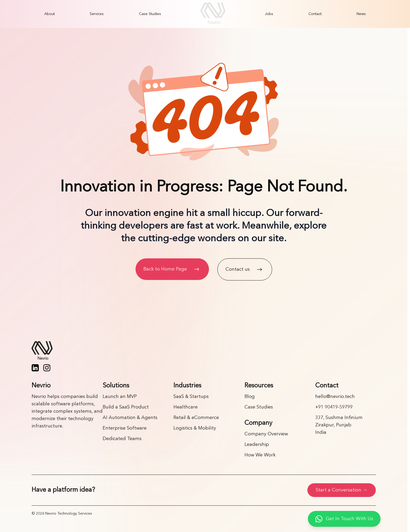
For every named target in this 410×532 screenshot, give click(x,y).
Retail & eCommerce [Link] (196, 418)
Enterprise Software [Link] (125, 428)
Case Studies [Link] (259, 407)
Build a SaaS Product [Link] (126, 407)
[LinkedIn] (35, 368)
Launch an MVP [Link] (120, 397)
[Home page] (204, 351)
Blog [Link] (250, 397)
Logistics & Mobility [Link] (195, 428)
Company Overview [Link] (266, 434)
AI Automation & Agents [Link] (130, 418)
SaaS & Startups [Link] (191, 397)
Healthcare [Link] (186, 407)
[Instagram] (47, 368)
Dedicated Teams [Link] (122, 439)
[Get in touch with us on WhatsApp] (344, 519)
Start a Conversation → (342, 490)
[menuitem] (49, 14)
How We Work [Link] (260, 455)
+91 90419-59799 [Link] (334, 407)
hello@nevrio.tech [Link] (335, 397)
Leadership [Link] (257, 445)
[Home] (213, 14)
